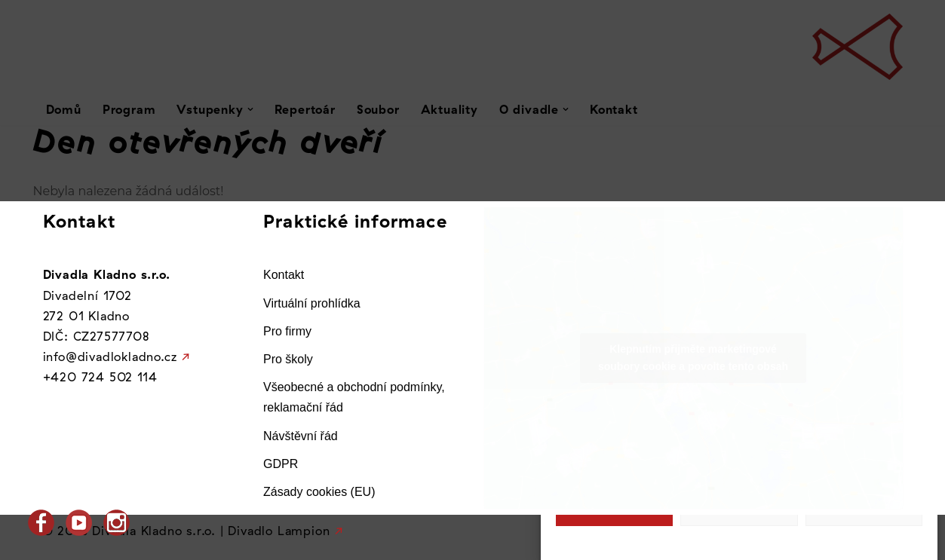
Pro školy (288, 359)
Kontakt (284, 275)
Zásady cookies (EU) (319, 492)
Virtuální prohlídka (312, 303)
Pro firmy (287, 331)
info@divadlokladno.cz (110, 357)
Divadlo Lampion (279, 531)
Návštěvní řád (301, 436)
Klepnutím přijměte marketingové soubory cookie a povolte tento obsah (693, 358)
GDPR (281, 464)
